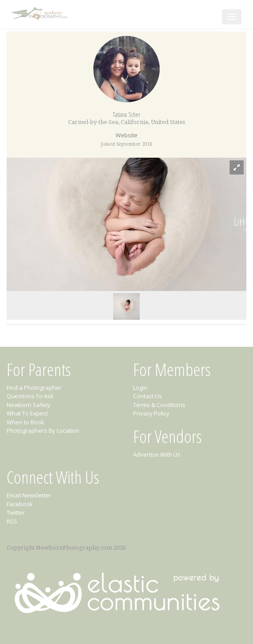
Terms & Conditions (159, 405)
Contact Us (148, 396)
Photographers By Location (43, 431)
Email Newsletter (29, 495)
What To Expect (27, 413)
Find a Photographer (34, 388)
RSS (12, 521)
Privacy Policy (151, 413)
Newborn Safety (29, 405)
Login (140, 388)
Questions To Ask (30, 396)
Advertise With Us (157, 454)
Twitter (16, 512)
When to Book (25, 422)
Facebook (20, 504)
